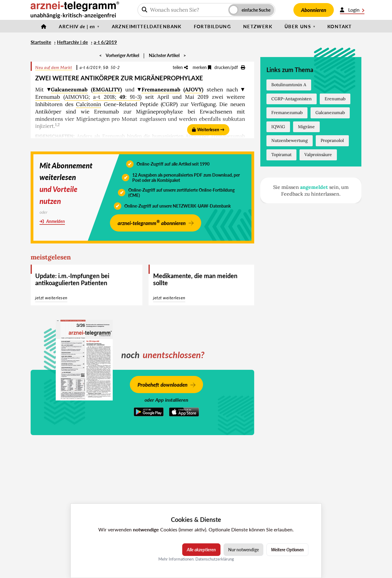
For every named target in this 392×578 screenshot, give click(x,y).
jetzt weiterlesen (51, 298)
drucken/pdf (230, 67)
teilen (180, 67)
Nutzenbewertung (290, 140)
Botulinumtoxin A (289, 85)
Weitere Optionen (287, 550)
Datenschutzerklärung (215, 559)
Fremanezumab (161, 90)
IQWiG (278, 127)
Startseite (41, 42)
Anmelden (52, 221)
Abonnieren (314, 10)
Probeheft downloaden (162, 385)
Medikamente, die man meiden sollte (195, 279)
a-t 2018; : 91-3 (117, 97)
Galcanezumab (69, 90)
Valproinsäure (318, 155)
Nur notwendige (243, 550)
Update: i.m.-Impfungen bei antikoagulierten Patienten (72, 279)
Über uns (298, 26)
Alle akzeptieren (201, 550)
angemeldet (314, 187)
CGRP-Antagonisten (292, 99)
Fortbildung (212, 26)
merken (202, 67)
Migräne (306, 127)
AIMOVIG (77, 97)
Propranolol (332, 140)
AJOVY (193, 90)
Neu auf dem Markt (54, 67)
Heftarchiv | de (72, 42)
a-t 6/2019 (105, 42)
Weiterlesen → (208, 130)
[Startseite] (44, 26)
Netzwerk (258, 26)
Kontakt (340, 26)
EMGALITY (106, 90)
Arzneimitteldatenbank (147, 26)
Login (352, 10)
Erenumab (48, 97)
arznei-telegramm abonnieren (152, 222)
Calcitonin (89, 104)
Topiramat (281, 155)
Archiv (77, 26)
